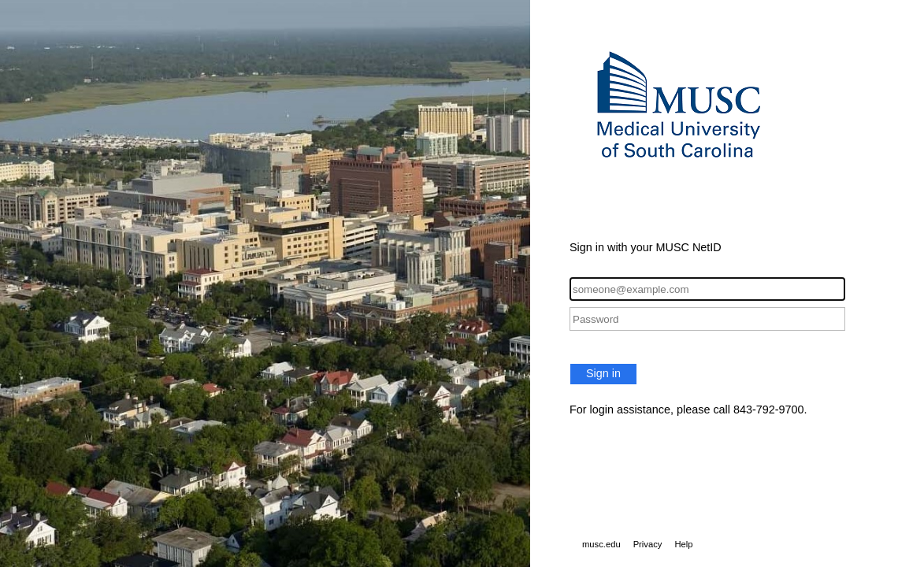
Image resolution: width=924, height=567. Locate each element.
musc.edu (601, 544)
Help (683, 544)
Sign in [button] (603, 373)
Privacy (648, 544)
